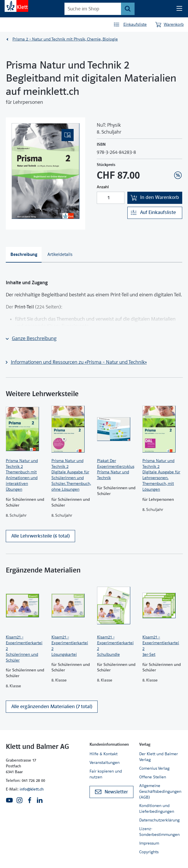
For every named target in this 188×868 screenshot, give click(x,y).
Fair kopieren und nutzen (106, 774)
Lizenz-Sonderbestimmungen (159, 832)
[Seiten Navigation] (179, 9)
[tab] (24, 255)
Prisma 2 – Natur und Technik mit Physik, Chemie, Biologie (65, 39)
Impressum (149, 843)
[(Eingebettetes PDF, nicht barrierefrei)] (45, 171)
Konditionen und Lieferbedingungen (157, 808)
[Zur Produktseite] (26, 429)
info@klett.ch (32, 789)
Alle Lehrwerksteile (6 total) (40, 536)
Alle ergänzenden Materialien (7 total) (52, 707)
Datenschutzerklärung (159, 820)
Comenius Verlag (154, 768)
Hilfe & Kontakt (104, 754)
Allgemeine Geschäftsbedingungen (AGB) (160, 791)
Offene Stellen (153, 777)
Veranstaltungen (105, 762)
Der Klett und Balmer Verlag (159, 757)
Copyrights (149, 852)
